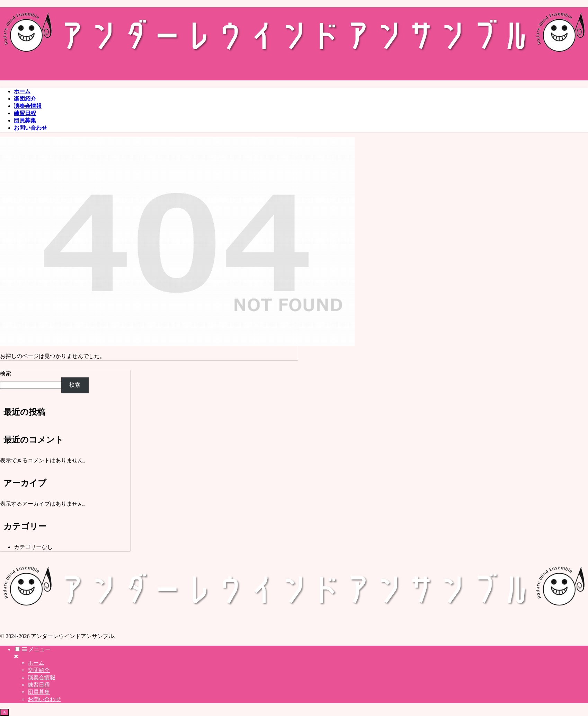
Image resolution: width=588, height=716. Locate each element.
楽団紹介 (39, 670)
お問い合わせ (44, 699)
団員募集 (39, 692)
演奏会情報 (42, 677)
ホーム (36, 663)
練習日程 (39, 685)
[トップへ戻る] (4, 712)
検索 (6, 373)
